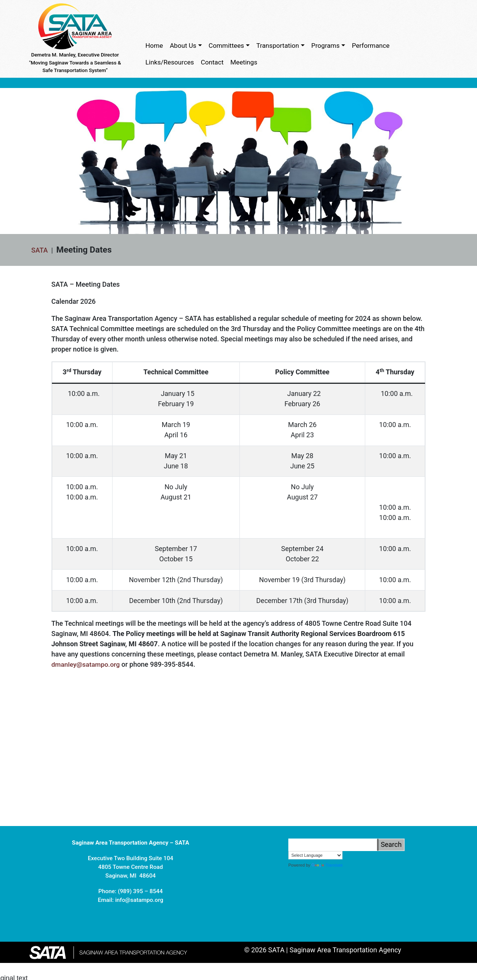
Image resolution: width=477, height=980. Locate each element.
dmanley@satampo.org (87, 665)
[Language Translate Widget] (315, 872)
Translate (327, 883)
